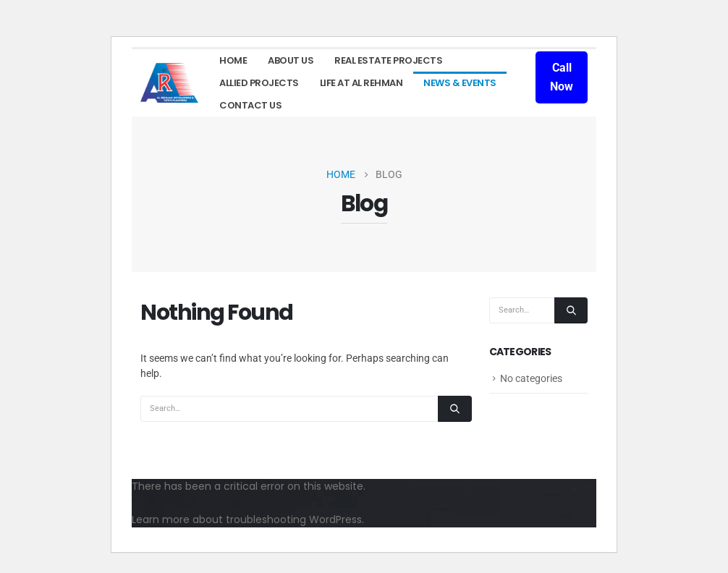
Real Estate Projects (388, 60)
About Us (291, 60)
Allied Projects (259, 83)
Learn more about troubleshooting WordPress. (248, 519)
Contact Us (250, 105)
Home (233, 60)
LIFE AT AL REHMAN (361, 83)
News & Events (460, 83)
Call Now (562, 77)
